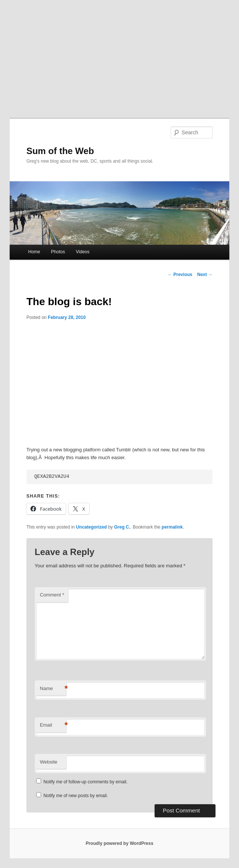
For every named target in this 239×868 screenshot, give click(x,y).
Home (34, 252)
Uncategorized (91, 527)
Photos (58, 252)
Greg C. (122, 527)
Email (53, 725)
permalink (172, 527)
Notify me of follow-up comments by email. (85, 782)
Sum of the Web (60, 151)
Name (53, 689)
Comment (52, 595)
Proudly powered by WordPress (119, 843)
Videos (83, 252)
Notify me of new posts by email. (76, 796)
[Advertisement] (119, 56)
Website (49, 762)
